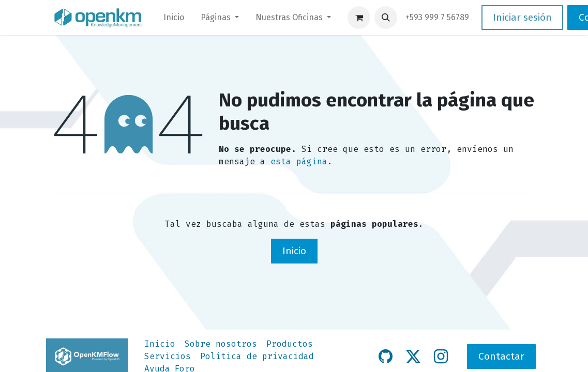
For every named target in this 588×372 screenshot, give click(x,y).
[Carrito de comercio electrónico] (359, 18)
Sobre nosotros (221, 344)
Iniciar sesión (522, 17)
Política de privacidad (257, 356)
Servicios (168, 356)
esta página (299, 161)
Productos (290, 344)
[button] (386, 18)
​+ (437, 17)
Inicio (294, 251)
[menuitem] (174, 18)
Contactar (501, 356)
